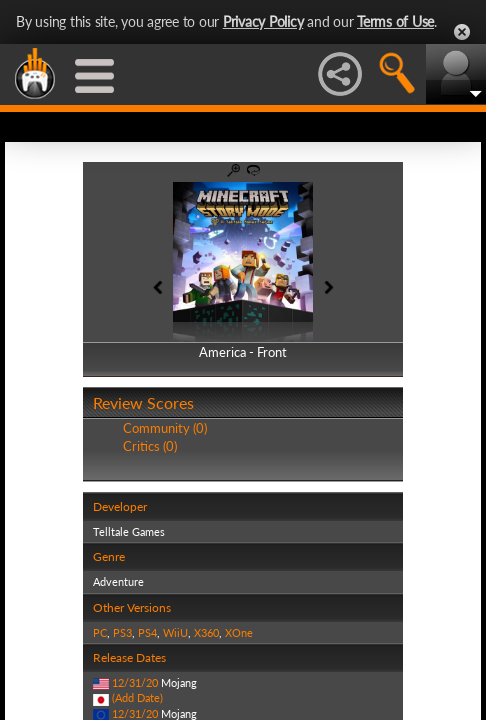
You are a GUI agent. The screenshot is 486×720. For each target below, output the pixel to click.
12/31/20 (135, 682)
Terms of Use (395, 21)
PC (100, 632)
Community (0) (165, 428)
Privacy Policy (263, 21)
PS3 (122, 632)
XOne (239, 632)
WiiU (175, 632)
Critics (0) (150, 446)
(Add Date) (137, 697)
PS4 (147, 632)
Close (462, 32)
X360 (206, 632)
